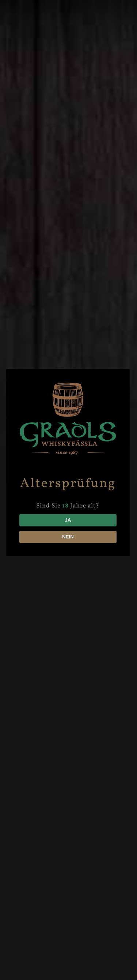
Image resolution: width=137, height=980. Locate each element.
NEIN (69, 537)
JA (68, 520)
